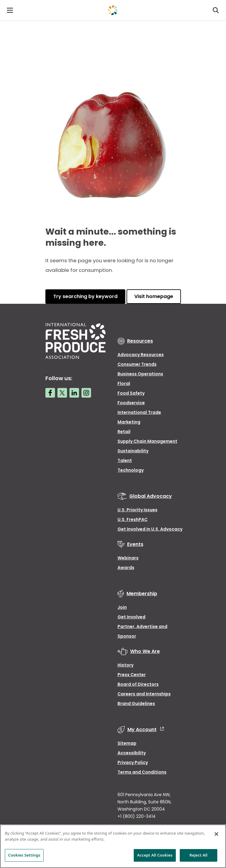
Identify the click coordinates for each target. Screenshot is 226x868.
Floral (124, 383)
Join (122, 607)
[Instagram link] (86, 393)
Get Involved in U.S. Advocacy (150, 529)
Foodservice (131, 403)
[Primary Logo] (113, 10)
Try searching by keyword (85, 296)
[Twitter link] (62, 393)
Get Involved (131, 617)
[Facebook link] (50, 393)
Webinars (128, 558)
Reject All (199, 855)
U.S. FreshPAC (133, 519)
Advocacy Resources (141, 355)
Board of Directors (138, 684)
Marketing (129, 422)
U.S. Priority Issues (137, 510)
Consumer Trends (137, 364)
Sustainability (133, 451)
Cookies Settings (24, 855)
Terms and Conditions (142, 772)
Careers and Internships (144, 694)
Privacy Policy (133, 762)
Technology (131, 470)
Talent (125, 460)
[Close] (216, 834)
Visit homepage (154, 296)
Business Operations (140, 374)
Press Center (132, 675)
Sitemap (127, 743)
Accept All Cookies (155, 855)
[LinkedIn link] (74, 393)
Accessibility (132, 753)
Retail (124, 432)
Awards (126, 568)
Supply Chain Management (147, 441)
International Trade (139, 412)
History (125, 665)
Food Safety (131, 393)
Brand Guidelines (136, 703)
